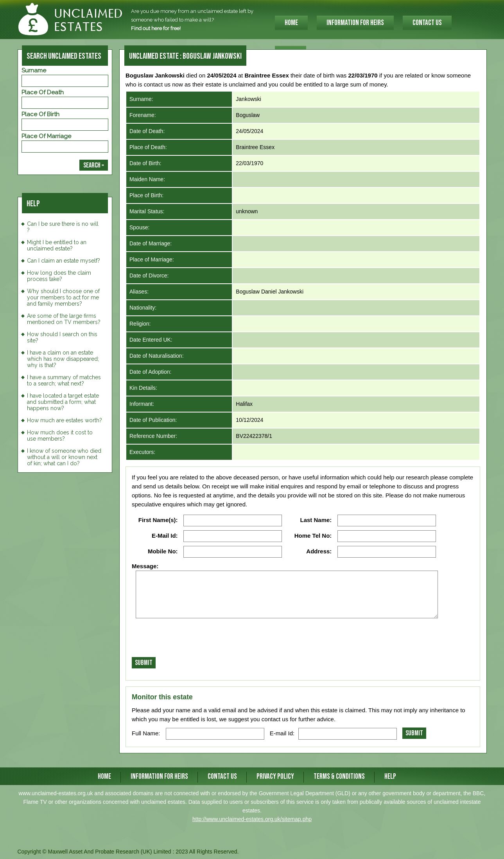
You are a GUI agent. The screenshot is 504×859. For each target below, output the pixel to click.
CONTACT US (427, 23)
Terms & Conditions (339, 777)
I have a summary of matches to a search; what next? (64, 380)
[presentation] (191, 640)
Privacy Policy (275, 777)
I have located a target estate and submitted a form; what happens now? (63, 402)
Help (390, 777)
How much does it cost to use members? (60, 436)
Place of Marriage (46, 136)
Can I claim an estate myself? (64, 261)
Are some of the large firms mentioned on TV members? (64, 319)
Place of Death (43, 92)
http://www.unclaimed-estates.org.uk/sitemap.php (252, 819)
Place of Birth (40, 114)
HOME (291, 23)
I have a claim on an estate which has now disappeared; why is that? (63, 359)
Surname (34, 70)
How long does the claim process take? (59, 276)
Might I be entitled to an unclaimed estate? (57, 245)
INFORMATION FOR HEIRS (355, 23)
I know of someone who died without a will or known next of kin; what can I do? (64, 457)
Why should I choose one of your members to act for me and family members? (63, 297)
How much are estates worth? (65, 420)
